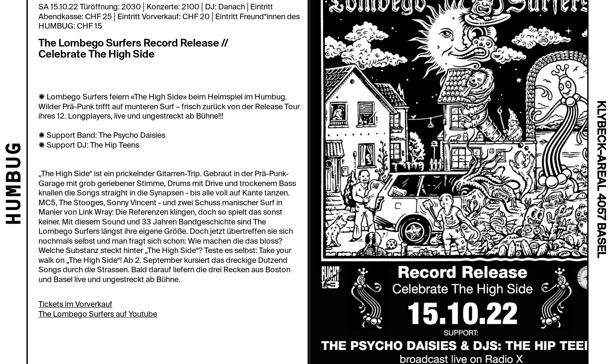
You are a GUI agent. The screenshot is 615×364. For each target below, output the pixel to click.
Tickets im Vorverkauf (75, 304)
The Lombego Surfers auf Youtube (98, 314)
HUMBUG (15, 184)
